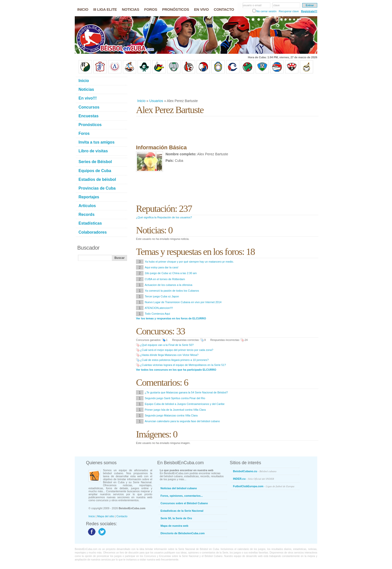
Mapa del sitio (106, 516)
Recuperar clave (289, 11)
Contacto (122, 516)
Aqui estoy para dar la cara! (162, 267)
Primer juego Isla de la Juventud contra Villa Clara (175, 410)
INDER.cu (253, 479)
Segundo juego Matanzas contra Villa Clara (171, 415)
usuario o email (252, 5)
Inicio (141, 101)
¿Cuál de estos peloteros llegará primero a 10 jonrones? (174, 360)
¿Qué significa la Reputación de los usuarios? (164, 217)
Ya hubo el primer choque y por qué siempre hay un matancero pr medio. (189, 262)
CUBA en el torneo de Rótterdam (165, 279)
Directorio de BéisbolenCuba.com (183, 533)
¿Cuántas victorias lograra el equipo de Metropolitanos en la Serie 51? (183, 365)
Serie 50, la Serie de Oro (176, 518)
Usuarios (156, 101)
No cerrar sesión (266, 11)
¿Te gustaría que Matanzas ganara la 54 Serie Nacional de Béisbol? (186, 392)
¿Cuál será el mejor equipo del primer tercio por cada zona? (177, 350)
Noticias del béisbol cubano (179, 488)
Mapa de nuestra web (174, 526)
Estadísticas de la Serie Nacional (182, 511)
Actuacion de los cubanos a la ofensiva (168, 285)
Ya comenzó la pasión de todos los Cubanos (172, 291)
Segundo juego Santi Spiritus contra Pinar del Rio (175, 398)
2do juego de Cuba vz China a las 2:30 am (171, 273)
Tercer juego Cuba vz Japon (162, 296)
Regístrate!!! (309, 11)
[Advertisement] (227, 86)
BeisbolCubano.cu (255, 471)
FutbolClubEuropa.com (264, 486)
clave (276, 5)
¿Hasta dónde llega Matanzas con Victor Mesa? (169, 355)
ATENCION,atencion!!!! (159, 308)
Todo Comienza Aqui (157, 314)
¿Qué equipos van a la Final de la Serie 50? (167, 345)
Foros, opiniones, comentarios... (182, 496)
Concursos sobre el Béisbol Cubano (184, 503)
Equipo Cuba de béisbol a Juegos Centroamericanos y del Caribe (185, 404)
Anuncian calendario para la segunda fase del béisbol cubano (182, 421)
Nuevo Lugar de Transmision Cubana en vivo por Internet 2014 (183, 302)
